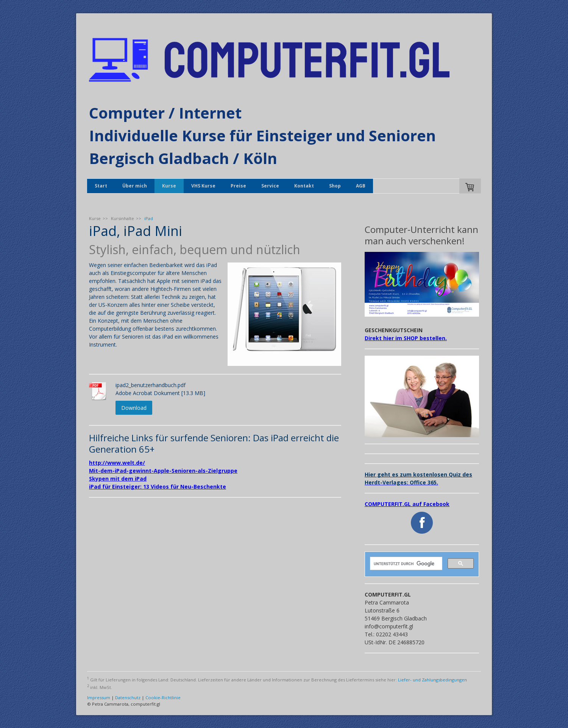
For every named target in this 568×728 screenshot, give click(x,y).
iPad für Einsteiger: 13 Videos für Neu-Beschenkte (158, 487)
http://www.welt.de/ (117, 463)
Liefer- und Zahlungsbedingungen (432, 680)
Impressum (99, 698)
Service (270, 186)
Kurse (169, 186)
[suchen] (405, 564)
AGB (361, 186)
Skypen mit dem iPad (118, 479)
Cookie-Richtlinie (163, 698)
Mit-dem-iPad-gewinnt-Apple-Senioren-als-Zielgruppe (163, 471)
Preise (238, 186)
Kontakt (304, 186)
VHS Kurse (203, 186)
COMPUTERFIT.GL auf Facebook (407, 504)
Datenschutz (128, 698)
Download (134, 408)
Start (101, 186)
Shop (335, 186)
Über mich (135, 186)
